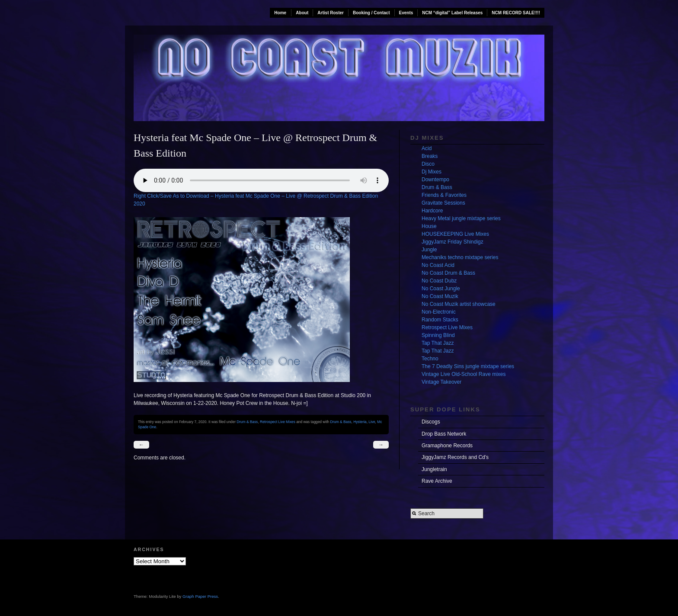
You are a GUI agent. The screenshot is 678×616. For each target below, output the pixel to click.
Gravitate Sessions (443, 203)
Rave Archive (437, 481)
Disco (428, 164)
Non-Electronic (439, 312)
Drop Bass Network (444, 434)
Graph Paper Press (200, 596)
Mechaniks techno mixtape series (460, 257)
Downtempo (435, 180)
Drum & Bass (247, 422)
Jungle (429, 250)
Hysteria (360, 422)
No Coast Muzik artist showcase (459, 304)
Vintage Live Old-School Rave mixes (464, 374)
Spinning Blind (438, 335)
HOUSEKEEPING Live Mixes (455, 234)
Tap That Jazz (438, 343)
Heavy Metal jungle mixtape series (461, 218)
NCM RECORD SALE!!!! (516, 13)
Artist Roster (331, 13)
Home (280, 13)
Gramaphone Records (447, 446)
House (429, 226)
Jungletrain (434, 469)
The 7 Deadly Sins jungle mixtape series (468, 366)
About (302, 13)
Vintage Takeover (441, 382)
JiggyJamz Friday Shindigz (453, 242)
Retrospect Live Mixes (278, 422)
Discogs (431, 422)
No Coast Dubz (439, 281)
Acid (427, 148)
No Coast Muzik (440, 296)
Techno (430, 359)
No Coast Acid (438, 265)
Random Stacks (440, 320)
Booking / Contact (371, 13)
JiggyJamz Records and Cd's (455, 457)
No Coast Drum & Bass (448, 273)
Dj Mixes (432, 172)
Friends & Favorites (444, 195)
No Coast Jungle (441, 289)
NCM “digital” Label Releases (452, 13)
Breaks (430, 156)
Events (406, 13)
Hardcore (432, 211)
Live (372, 422)
